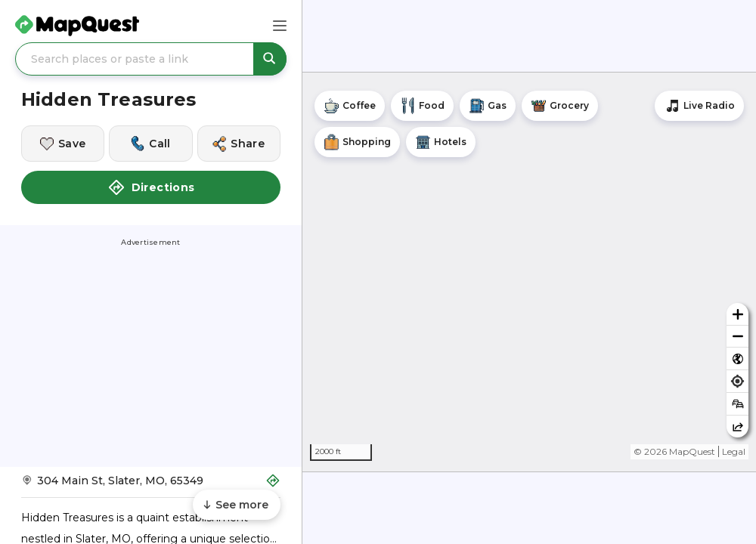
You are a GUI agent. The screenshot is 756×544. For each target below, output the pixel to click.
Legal (734, 451)
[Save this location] (63, 144)
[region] (529, 272)
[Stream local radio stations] (699, 106)
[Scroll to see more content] (237, 505)
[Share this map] (737, 427)
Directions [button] (151, 187)
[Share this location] (239, 144)
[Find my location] (737, 381)
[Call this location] (150, 144)
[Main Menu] (280, 26)
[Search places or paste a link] (151, 59)
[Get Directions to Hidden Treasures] (151, 485)
